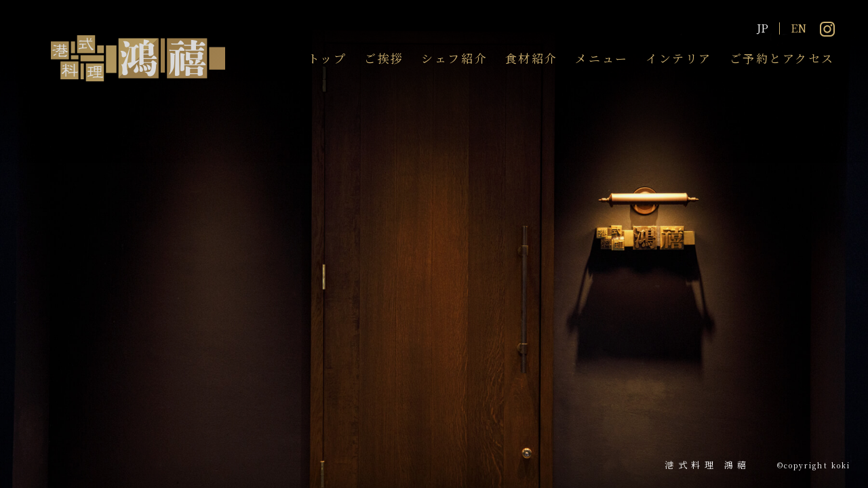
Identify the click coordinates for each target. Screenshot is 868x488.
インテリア (679, 58)
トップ (328, 58)
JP (763, 28)
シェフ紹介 (454, 58)
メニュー (601, 58)
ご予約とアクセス (782, 58)
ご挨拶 (384, 58)
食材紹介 (532, 58)
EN (798, 28)
